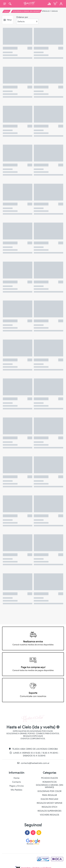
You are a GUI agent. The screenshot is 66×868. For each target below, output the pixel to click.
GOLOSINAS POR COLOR (49, 791)
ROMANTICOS (50, 782)
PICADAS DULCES (49, 778)
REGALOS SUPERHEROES (49, 811)
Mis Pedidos (16, 790)
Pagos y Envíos (17, 786)
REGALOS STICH (49, 807)
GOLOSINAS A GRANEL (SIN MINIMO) (26, 11)
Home (6, 11)
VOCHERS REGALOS (49, 815)
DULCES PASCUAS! (49, 799)
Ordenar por (22, 17)
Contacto (17, 782)
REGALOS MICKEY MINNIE (50, 803)
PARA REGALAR (50, 795)
